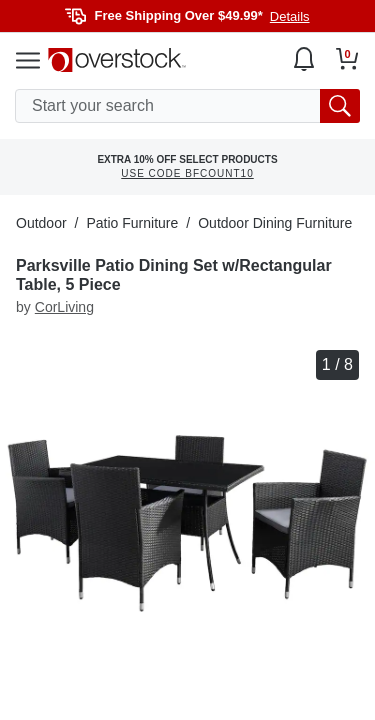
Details (290, 16)
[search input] (187, 106)
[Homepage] (117, 60)
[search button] (340, 106)
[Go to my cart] (347, 59)
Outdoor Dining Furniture (275, 223)
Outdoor (41, 223)
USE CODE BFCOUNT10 (187, 173)
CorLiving (64, 307)
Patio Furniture (132, 223)
